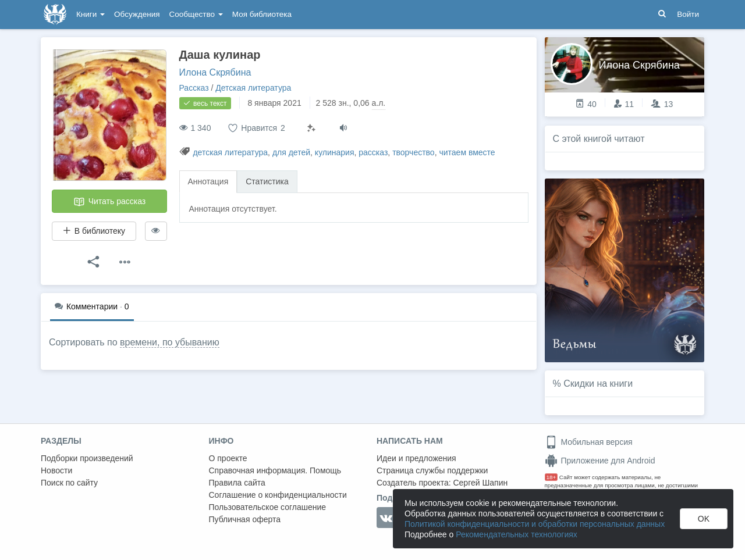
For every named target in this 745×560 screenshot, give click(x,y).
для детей (291, 152)
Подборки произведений (87, 458)
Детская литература (253, 88)
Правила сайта (237, 483)
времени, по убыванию (170, 342)
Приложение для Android (600, 461)
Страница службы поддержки (432, 470)
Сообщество (196, 14)
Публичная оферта (245, 519)
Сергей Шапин (480, 483)
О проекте (228, 458)
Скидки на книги (598, 384)
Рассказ (194, 88)
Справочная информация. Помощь (275, 470)
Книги (91, 14)
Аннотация (208, 181)
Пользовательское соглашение (268, 507)
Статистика (267, 181)
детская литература (230, 152)
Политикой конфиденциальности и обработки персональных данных (535, 524)
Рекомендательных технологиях (517, 534)
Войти (688, 14)
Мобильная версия (589, 442)
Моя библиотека (262, 14)
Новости (56, 470)
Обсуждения (137, 14)
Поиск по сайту (69, 483)
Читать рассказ (109, 202)
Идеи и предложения (416, 458)
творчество (414, 152)
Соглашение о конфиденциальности (278, 495)
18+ (551, 477)
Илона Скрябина (215, 72)
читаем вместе (467, 152)
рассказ (373, 152)
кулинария (335, 152)
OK (704, 519)
